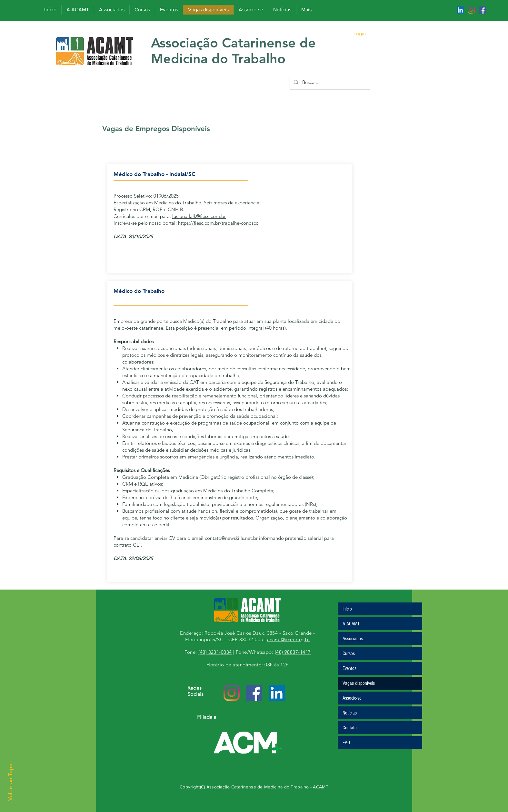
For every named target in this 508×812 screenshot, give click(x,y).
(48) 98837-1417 (293, 652)
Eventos (349, 668)
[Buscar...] (329, 82)
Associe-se (352, 698)
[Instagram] (471, 10)
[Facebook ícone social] (482, 10)
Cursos (349, 653)
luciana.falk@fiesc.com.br (199, 216)
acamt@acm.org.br (289, 639)
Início (347, 609)
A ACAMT (351, 624)
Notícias (350, 713)
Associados (353, 639)
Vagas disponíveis (359, 683)
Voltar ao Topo (10, 782)
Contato (350, 728)
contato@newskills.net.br (231, 538)
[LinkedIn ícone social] (460, 10)
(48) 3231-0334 (215, 652)
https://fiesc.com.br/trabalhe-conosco (218, 223)
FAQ (346, 743)
